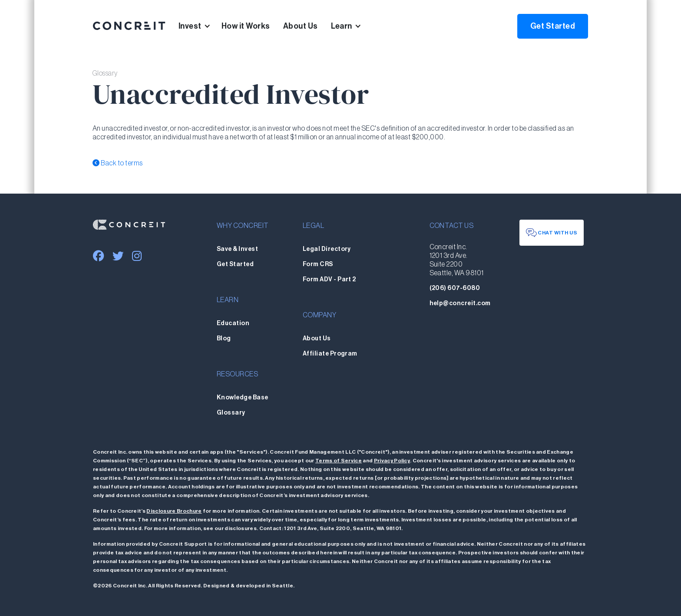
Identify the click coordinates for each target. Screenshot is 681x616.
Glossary (231, 413)
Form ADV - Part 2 (329, 280)
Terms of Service (339, 461)
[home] (129, 26)
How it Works (246, 26)
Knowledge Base (243, 398)
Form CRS (318, 264)
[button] (200, 26)
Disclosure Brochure (174, 511)
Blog (224, 339)
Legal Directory (327, 249)
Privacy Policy (392, 461)
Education (233, 323)
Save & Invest (237, 249)
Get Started (553, 26)
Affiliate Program (330, 354)
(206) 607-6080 (455, 288)
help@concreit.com (460, 303)
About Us (301, 26)
